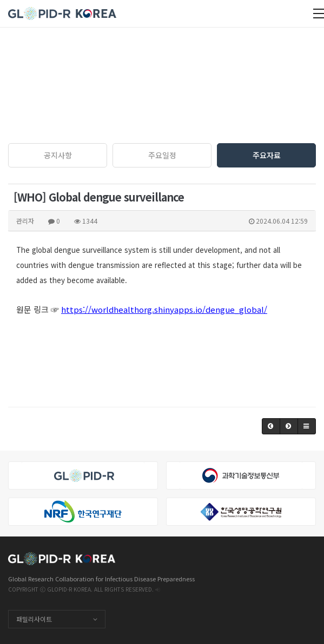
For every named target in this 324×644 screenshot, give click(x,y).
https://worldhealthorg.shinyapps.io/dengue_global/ (164, 309)
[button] (271, 426)
